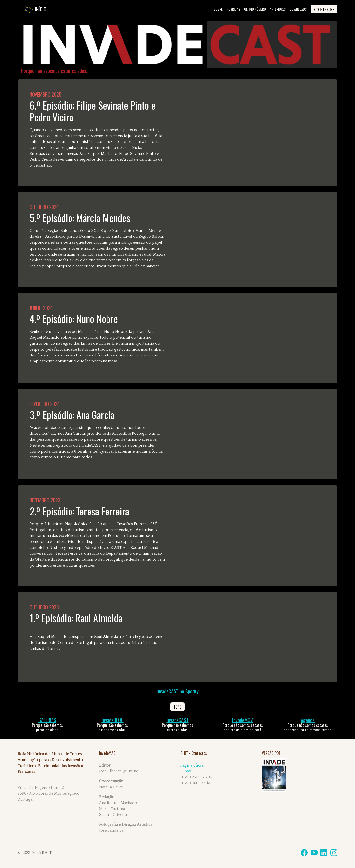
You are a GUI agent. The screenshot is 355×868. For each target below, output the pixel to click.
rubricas (233, 9)
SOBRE (218, 9)
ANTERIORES (278, 9)
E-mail (186, 771)
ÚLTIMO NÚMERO (255, 9)
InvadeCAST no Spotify (178, 691)
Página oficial (193, 765)
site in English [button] (324, 9)
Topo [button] (177, 707)
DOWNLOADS (298, 9)
